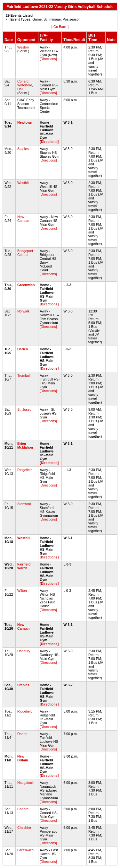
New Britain (23, 758)
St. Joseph (25, 409)
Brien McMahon (25, 445)
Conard (23, 81)
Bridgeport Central (25, 253)
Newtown (25, 122)
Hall (20, 89)
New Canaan (23, 219)
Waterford (25, 85)
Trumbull (24, 375)
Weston (23, 47)
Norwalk (24, 311)
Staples (23, 149)
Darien (23, 349)
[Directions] (48, 59)
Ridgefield (25, 470)
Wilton (22, 591)
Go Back (60, 27)
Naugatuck (25, 783)
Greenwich (26, 285)
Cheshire (24, 828)
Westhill (23, 183)
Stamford (24, 504)
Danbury (24, 651)
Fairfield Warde (24, 566)
